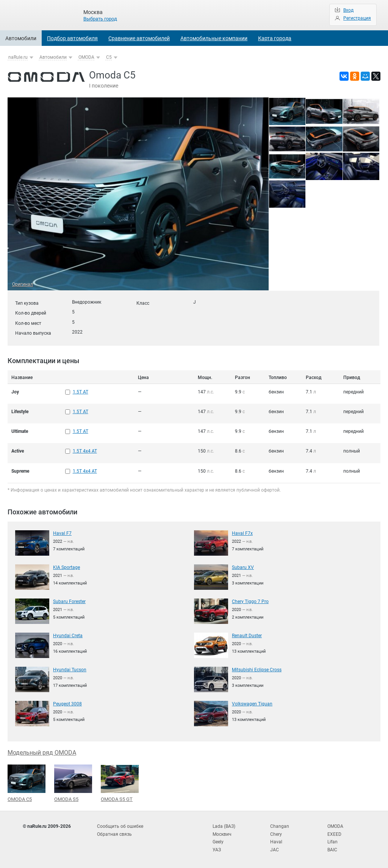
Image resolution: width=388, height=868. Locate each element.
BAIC (332, 849)
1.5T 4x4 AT (85, 451)
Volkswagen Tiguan (252, 703)
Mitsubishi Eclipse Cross (257, 669)
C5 (109, 57)
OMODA (86, 57)
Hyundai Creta (68, 635)
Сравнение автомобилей (139, 38)
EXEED (334, 834)
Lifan (332, 841)
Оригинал (23, 284)
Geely (218, 841)
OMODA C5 (27, 783)
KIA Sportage (66, 567)
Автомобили (21, 38)
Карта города (275, 38)
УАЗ (217, 849)
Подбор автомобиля (72, 38)
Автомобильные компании (214, 38)
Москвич (222, 834)
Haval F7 (62, 533)
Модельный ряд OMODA (42, 752)
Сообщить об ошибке (120, 826)
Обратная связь (114, 834)
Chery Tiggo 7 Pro (250, 601)
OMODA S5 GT (120, 783)
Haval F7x (242, 533)
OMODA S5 (73, 783)
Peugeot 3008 (67, 703)
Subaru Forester (69, 601)
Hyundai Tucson (70, 669)
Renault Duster (247, 635)
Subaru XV (243, 567)
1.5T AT (81, 392)
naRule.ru (18, 57)
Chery (276, 834)
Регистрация (357, 18)
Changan (280, 826)
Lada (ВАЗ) (224, 826)
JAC (275, 849)
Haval (276, 841)
